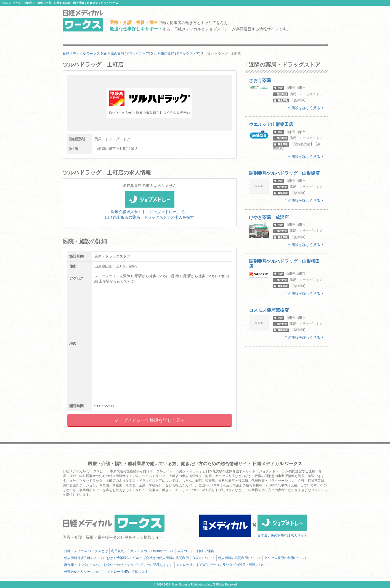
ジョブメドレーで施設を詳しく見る (150, 420)
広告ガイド (185, 551)
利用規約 (118, 551)
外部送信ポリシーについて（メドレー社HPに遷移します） (108, 572)
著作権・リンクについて (82, 565)
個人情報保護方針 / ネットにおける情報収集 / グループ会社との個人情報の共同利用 (126, 558)
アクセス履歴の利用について (286, 558)
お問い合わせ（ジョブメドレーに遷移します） (138, 565)
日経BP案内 (206, 551)
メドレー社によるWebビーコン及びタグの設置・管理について (222, 565)
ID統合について (203, 558)
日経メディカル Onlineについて (151, 551)
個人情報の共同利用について (240, 558)
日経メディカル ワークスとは (86, 551)
